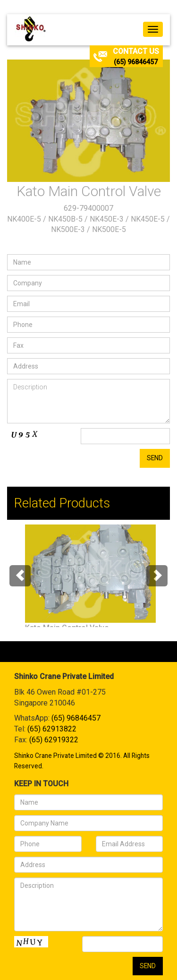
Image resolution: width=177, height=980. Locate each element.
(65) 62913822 (52, 729)
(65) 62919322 (54, 740)
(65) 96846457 (136, 62)
